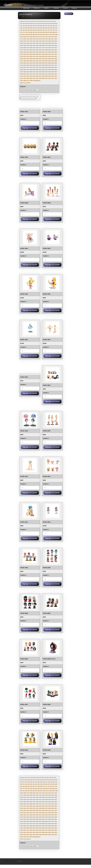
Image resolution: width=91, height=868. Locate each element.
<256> (43, 63)
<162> (49, 46)
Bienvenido (27, 8)
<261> (22, 65)
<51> (34, 28)
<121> (34, 39)
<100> (44, 35)
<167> (28, 48)
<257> (46, 63)
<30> (56, 24)
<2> (27, 21)
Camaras (74, 8)
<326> (37, 76)
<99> (41, 35)
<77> (24, 32)
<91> (21, 35)
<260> (56, 63)
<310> (25, 74)
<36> (34, 26)
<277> (34, 67)
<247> (53, 61)
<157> (34, 46)
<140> (56, 41)
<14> (52, 21)
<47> (24, 28)
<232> (43, 59)
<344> (56, 78)
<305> (46, 72)
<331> (53, 76)
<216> (31, 56)
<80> (31, 32)
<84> (41, 32)
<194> (37, 52)
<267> (40, 65)
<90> (56, 32)
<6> (35, 21)
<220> (43, 56)
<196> (43, 52)
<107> (28, 37)
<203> (28, 54)
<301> (34, 72)
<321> (22, 76)
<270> (49, 65)
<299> (28, 72)
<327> (40, 76)
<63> (26, 30)
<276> (31, 67)
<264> (31, 65)
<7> (36, 21)
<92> (24, 35)
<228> (31, 59)
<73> (51, 30)
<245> (46, 61)
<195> (40, 52)
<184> (43, 50)
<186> (49, 50)
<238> (25, 61)
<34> (29, 26)
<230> (37, 59)
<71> (46, 30)
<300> (31, 72)
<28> (51, 24)
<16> (21, 24)
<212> (56, 54)
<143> (28, 43)
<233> (46, 59)
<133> (34, 41)
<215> (28, 56)
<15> (55, 21)
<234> (49, 59)
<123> (40, 39)
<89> (54, 32)
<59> (54, 28)
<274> (25, 67)
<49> (29, 28)
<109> (34, 37)
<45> (56, 26)
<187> (53, 50)
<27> (49, 24)
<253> (34, 63)
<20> (31, 24)
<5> (33, 21)
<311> (28, 74)
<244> (43, 61)
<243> (40, 61)
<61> (21, 30)
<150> (49, 43)
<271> (53, 65)
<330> (49, 76)
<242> (37, 61)
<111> (40, 37)
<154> (25, 46)
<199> (53, 52)
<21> (34, 24)
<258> (49, 63)
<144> (31, 43)
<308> (56, 72)
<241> (34, 61)
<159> (40, 46)
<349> (34, 81)
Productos (37, 8)
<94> (29, 35)
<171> (40, 48)
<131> (28, 41)
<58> (51, 28)
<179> (28, 50)
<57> (49, 28)
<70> (44, 30)
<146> (37, 43)
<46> (21, 28)
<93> (26, 35)
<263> (28, 65)
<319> (53, 74)
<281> (46, 67)
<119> (28, 39)
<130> (25, 41)
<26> (46, 24)
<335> (28, 78)
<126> (49, 39)
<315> (40, 74)
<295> (53, 70)
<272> (56, 65)
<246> (49, 61)
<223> (53, 56)
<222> (49, 56)
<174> (49, 48)
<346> (25, 81)
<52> (36, 28)
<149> (46, 43)
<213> (22, 56)
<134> (37, 41)
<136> (43, 41)
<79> (29, 32)
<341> (46, 78)
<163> (53, 46)
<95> (31, 35)
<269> (46, 65)
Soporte (47, 8)
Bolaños (12, 5)
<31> (21, 26)
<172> (43, 48)
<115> (53, 37)
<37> (36, 26)
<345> (22, 81)
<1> (25, 21)
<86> (46, 32)
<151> (53, 43)
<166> (25, 48)
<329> (46, 76)
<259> (53, 63)
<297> (22, 72)
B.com (23, 16)
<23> (39, 24)
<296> (56, 70)
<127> (53, 39)
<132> (31, 41)
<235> (53, 59)
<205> (34, 54)
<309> (22, 74)
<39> (41, 26)
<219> (40, 56)
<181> (34, 50)
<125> (46, 39)
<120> (31, 39)
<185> (46, 50)
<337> (34, 78)
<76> (21, 32)
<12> (47, 21)
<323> (28, 76)
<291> (40, 70)
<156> (31, 46)
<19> (29, 24)
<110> (37, 37)
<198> (49, 52)
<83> (39, 32)
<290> (37, 70)
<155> (28, 46)
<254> (37, 63)
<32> (24, 26)
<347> (28, 81)
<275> (28, 67)
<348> (31, 81)
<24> (41, 24)
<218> (37, 56)
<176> (56, 48)
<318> (49, 74)
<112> (43, 37)
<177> (22, 50)
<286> (25, 70)
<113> (46, 37)
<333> (22, 78)
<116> (56, 37)
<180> (31, 50)
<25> (44, 24)
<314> (37, 74)
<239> (28, 61)
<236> (56, 59)
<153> (22, 46)
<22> (36, 24)
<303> (40, 72)
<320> (56, 74)
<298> (25, 72)
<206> (37, 54)
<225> (22, 59)
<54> (41, 28)
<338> (37, 78)
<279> (40, 67)
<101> (47, 35)
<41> (46, 26)
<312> (31, 74)
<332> (56, 76)
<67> (36, 30)
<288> (31, 70)
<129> (22, 41)
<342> (49, 78)
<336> (31, 78)
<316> (43, 74)
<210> (49, 54)
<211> (53, 54)
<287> (28, 70)
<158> (37, 46)
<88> (51, 32)
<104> (56, 35)
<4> (31, 21)
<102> (50, 35)
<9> (40, 21)
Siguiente (38, 81)
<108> (31, 37)
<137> (46, 41)
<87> (49, 32)
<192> (31, 52)
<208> (43, 54)
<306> (49, 72)
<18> (26, 24)
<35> (31, 26)
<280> (43, 67)
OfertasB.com (20, 861)
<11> (45, 21)
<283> (53, 67)
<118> (25, 39)
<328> (43, 76)
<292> (43, 70)
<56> (46, 28)
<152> (56, 43)
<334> (25, 78)
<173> (46, 48)
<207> (40, 54)
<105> (22, 37)
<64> (29, 30)
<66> (34, 30)
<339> (40, 78)
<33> (26, 26)
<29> (54, 24)
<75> (56, 30)
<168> (31, 48)
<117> (22, 39)
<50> (31, 28)
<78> (26, 32)
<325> (34, 76)
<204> (31, 54)
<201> (22, 54)
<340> (43, 78)
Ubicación (56, 8)
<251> (28, 63)
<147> (40, 43)
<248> (56, 61)
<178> (25, 50)
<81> (34, 32)
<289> (34, 70)
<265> (34, 65)
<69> (41, 30)
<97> (36, 35)
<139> (53, 41)
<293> (46, 70)
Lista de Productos (26, 14)
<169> (34, 48)
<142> (25, 43)
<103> (53, 35)
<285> (22, 70)
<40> (44, 26)
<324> (31, 76)
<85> (44, 32)
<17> (24, 24)
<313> (34, 74)
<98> (39, 35)
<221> (46, 56)
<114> (49, 37)
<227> (28, 59)
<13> (50, 21)
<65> (31, 30)
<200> (56, 52)
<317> (46, 74)
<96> (34, 35)
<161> (46, 46)
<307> (53, 72)
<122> (37, 39)
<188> (56, 50)
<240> (31, 61)
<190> (25, 52)
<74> (54, 30)
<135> (40, 41)
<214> (25, 56)
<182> (37, 50)
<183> (40, 50)
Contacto (65, 8)
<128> (56, 39)
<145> (34, 43)
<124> (43, 39)
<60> (56, 28)
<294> (49, 70)
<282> (49, 67)
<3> (29, 21)
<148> (43, 43)
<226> (25, 59)
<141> (22, 43)
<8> (38, 21)
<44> (54, 26)
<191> (28, 52)
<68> (39, 30)
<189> (22, 52)
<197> (46, 52)
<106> (25, 37)
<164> (56, 46)
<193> (34, 52)
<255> (40, 63)
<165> (22, 48)
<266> (37, 65)
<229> (34, 59)
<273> (22, 67)
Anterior (22, 21)
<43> (51, 26)
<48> (26, 28)
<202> (25, 54)
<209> (46, 54)
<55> (44, 28)
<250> (25, 63)
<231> (40, 59)
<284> (56, 67)
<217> (34, 56)
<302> (37, 72)
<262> (25, 65)
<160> (43, 46)
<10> (42, 21)
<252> (31, 63)
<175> (53, 48)
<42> (49, 26)
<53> (39, 28)
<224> (56, 56)
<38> (39, 26)
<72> (49, 30)
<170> (37, 48)
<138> (49, 41)
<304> (43, 72)
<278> (37, 67)
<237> (22, 61)
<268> (43, 65)
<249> (22, 63)
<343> (53, 78)
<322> (25, 76)
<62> (24, 30)
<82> (36, 32)
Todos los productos (25, 83)
